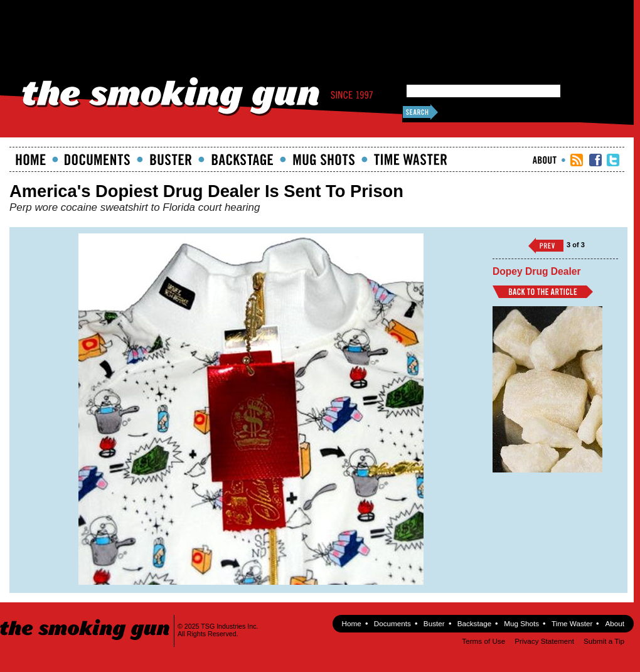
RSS (577, 160)
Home (31, 159)
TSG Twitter (613, 160)
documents (98, 159)
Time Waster (410, 159)
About (545, 160)
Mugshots (324, 159)
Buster (171, 159)
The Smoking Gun (86, 618)
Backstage (242, 159)
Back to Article (543, 292)
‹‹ (546, 246)
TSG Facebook (595, 160)
